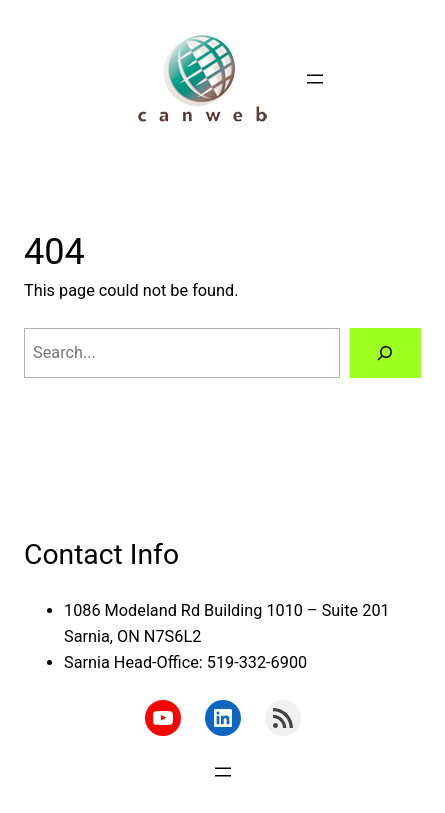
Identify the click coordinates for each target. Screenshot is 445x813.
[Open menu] (315, 79)
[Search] (385, 353)
